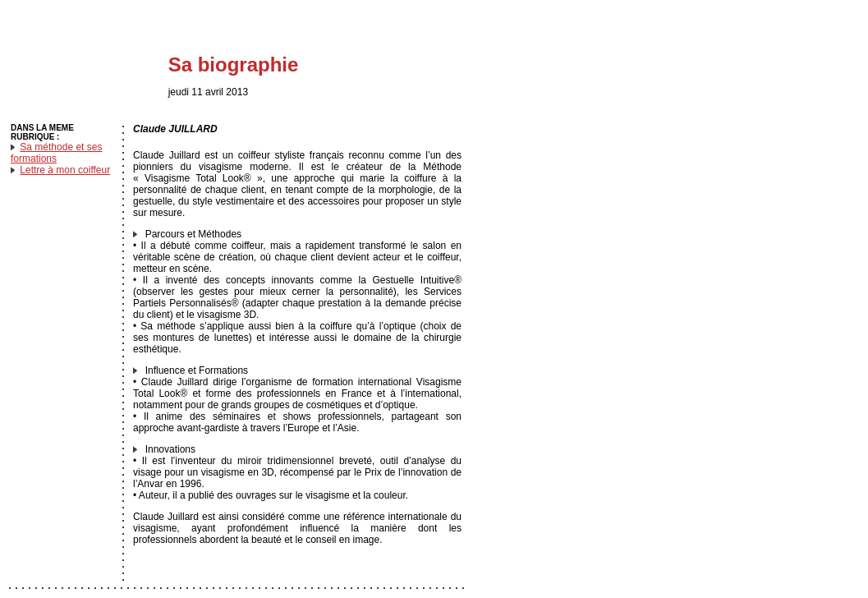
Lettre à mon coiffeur (65, 170)
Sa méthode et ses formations (56, 153)
